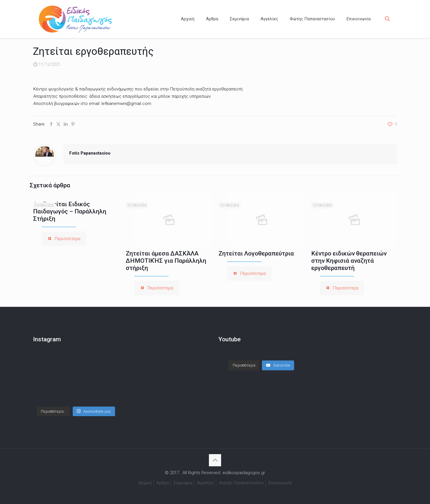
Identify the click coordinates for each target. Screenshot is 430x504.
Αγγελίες (206, 483)
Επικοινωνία (280, 483)
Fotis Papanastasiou (90, 153)
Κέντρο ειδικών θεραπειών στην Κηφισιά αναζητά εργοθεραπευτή (349, 261)
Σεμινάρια (183, 483)
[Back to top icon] (215, 460)
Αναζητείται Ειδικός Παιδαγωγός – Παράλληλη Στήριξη (70, 211)
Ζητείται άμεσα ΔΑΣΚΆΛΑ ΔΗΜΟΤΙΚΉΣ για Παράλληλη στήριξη (166, 261)
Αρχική (145, 483)
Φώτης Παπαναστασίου (241, 483)
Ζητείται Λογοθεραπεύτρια (256, 253)
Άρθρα (163, 483)
